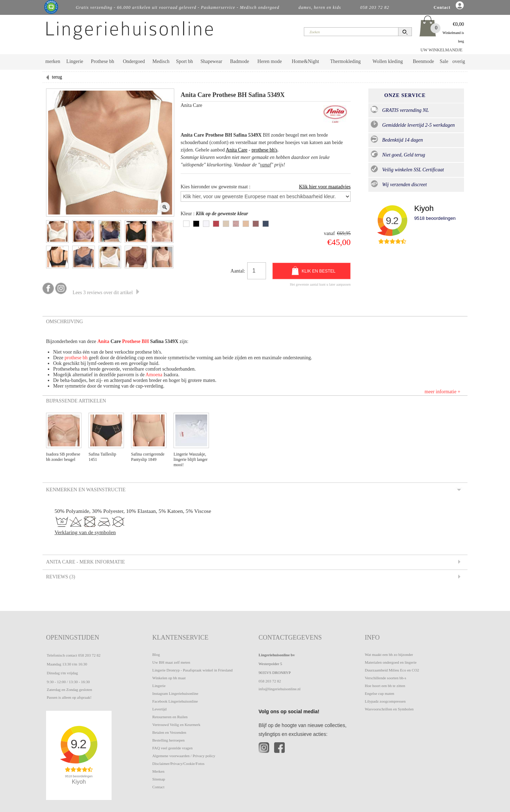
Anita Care (237, 150)
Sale (444, 61)
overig (459, 61)
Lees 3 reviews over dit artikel (106, 293)
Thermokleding (345, 61)
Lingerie (75, 61)
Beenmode (423, 61)
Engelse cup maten (379, 693)
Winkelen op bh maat (169, 678)
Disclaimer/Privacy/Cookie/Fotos (178, 764)
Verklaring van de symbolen (85, 532)
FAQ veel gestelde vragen (172, 748)
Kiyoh (424, 208)
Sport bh (185, 61)
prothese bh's (264, 150)
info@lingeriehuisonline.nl (280, 689)
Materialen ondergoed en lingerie (391, 662)
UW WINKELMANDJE (441, 50)
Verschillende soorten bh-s (386, 678)
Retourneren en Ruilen (170, 717)
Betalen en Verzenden (169, 732)
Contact (158, 787)
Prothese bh (103, 61)
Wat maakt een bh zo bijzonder (389, 654)
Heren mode (270, 61)
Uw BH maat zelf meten (171, 662)
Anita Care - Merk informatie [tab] (85, 562)
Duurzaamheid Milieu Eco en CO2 (392, 670)
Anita (103, 341)
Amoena (154, 375)
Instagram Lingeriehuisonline (175, 693)
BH (145, 341)
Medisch (161, 61)
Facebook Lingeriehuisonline (175, 701)
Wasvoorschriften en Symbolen (389, 709)
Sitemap (159, 779)
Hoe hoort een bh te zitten (385, 686)
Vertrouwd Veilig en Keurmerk (176, 725)
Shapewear (211, 61)
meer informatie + (443, 392)
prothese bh (76, 358)
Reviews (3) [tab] (60, 577)
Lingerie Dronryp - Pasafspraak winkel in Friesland (192, 670)
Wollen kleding (388, 61)
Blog (156, 654)
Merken (158, 771)
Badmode (240, 61)
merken (53, 61)
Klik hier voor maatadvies (325, 187)
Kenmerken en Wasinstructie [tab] (85, 490)
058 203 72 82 (89, 655)
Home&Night (305, 61)
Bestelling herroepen (168, 740)
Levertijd (159, 709)
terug (57, 77)
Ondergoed (134, 61)
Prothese (132, 341)
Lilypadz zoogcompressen (385, 701)
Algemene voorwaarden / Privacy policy (184, 756)
